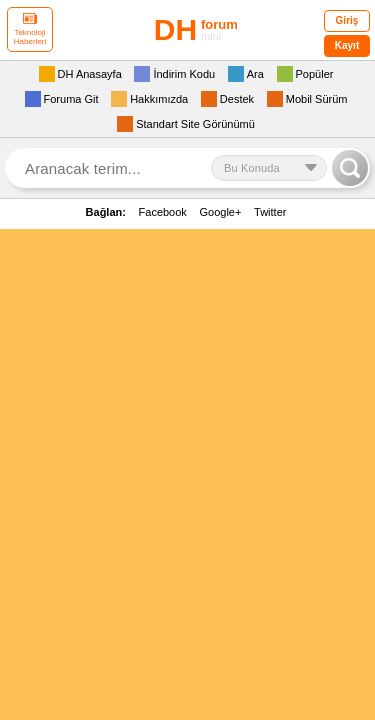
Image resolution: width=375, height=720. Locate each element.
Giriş (347, 20)
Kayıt (347, 45)
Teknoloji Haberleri (30, 29)
